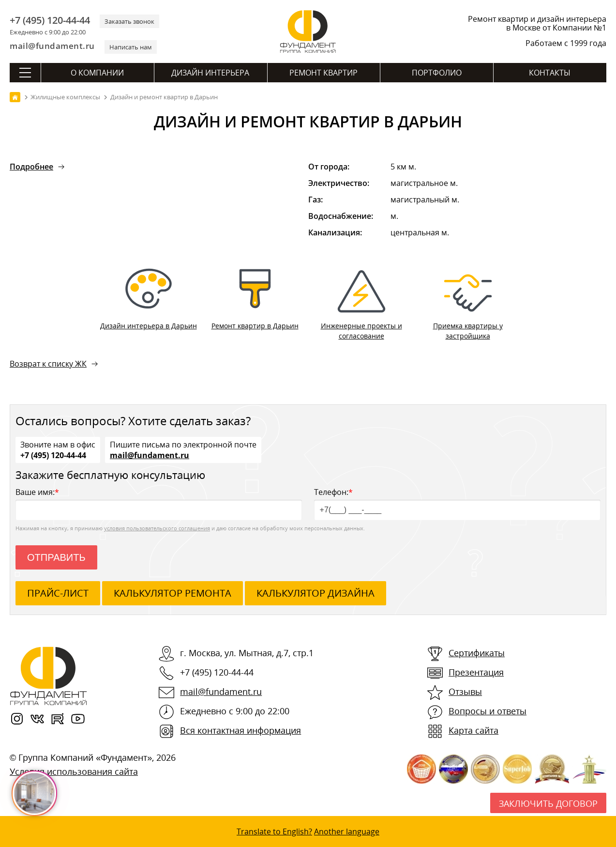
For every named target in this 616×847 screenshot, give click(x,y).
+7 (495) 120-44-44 (50, 20)
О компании (97, 73)
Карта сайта (473, 730)
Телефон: (457, 503)
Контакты (550, 73)
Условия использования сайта (74, 771)
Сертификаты (477, 653)
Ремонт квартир (323, 73)
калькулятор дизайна (316, 593)
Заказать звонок (129, 21)
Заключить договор (548, 803)
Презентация (476, 672)
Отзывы (465, 692)
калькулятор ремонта (173, 593)
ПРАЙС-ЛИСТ (58, 593)
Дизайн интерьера (210, 73)
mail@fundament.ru (52, 46)
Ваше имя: (159, 503)
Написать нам (131, 47)
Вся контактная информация (240, 730)
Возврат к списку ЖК (48, 364)
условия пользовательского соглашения (157, 528)
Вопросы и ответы (488, 711)
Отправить (56, 557)
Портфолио (437, 73)
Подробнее (31, 167)
